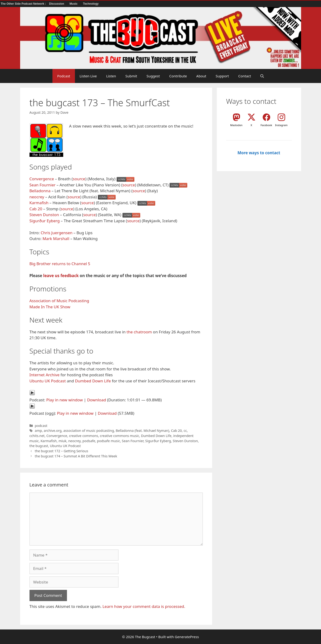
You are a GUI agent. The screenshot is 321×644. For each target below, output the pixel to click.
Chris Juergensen (57, 233)
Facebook (266, 125)
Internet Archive (45, 375)
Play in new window (64, 400)
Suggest (153, 76)
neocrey (37, 197)
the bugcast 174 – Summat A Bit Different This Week (76, 456)
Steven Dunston (44, 215)
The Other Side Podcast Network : (24, 4)
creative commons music (120, 436)
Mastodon (236, 125)
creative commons (84, 436)
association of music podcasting (89, 431)
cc (185, 431)
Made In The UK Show (50, 307)
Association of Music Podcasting (59, 301)
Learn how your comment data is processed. (144, 606)
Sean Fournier (43, 185)
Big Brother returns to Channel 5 (60, 264)
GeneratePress (187, 637)
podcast (41, 426)
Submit (131, 76)
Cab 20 (36, 209)
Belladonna (40, 191)
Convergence (42, 179)
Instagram (281, 125)
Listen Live (88, 76)
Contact (245, 76)
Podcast (64, 76)
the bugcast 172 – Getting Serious (62, 451)
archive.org (53, 431)
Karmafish (39, 203)
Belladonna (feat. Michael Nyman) (142, 431)
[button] (262, 76)
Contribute (178, 76)
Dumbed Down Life (93, 381)
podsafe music (108, 441)
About (201, 76)
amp (38, 431)
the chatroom (139, 332)
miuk (63, 441)
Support (222, 76)
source (79, 179)
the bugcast (39, 446)
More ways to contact (259, 153)
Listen (111, 76)
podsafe (89, 441)
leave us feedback (61, 276)
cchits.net (37, 436)
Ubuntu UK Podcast (48, 381)
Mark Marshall (56, 239)
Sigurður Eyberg (45, 221)
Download (97, 400)
